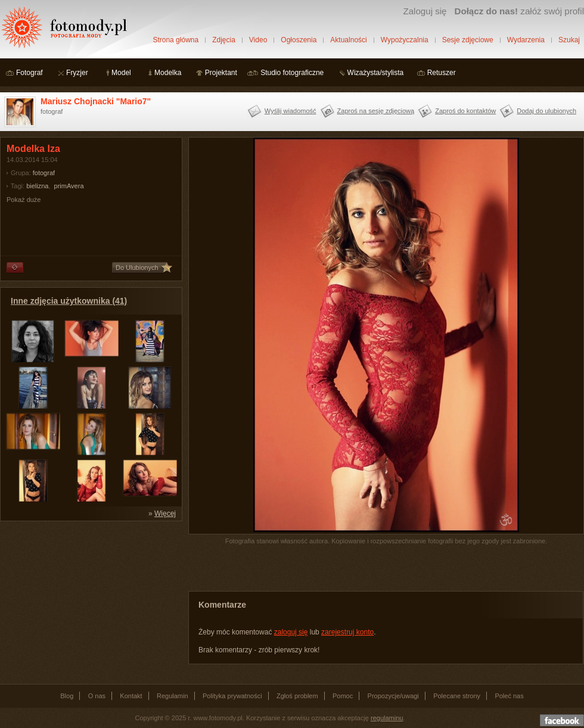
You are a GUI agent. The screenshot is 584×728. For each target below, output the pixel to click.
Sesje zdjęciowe (468, 40)
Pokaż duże (24, 200)
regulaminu (387, 718)
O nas (97, 696)
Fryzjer (77, 73)
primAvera (69, 186)
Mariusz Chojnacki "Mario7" (96, 101)
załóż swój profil (519, 11)
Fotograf (29, 73)
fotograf (44, 173)
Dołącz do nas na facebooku (562, 720)
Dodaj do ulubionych (546, 111)
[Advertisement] (89, 602)
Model (121, 73)
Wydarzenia (526, 40)
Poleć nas (509, 696)
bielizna (37, 186)
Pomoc (343, 696)
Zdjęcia (224, 40)
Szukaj (569, 40)
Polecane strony (457, 696)
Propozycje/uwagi (393, 696)
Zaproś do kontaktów (465, 111)
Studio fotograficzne (292, 73)
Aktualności (348, 40)
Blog (67, 696)
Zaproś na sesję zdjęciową (376, 111)
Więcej (165, 514)
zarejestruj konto (347, 632)
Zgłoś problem (297, 696)
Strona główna (175, 40)
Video (258, 40)
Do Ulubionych (137, 267)
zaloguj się (291, 632)
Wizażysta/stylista (376, 73)
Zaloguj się (425, 11)
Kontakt (131, 696)
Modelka (168, 73)
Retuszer (442, 73)
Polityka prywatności (232, 696)
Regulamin (173, 696)
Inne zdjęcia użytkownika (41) (69, 301)
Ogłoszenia (299, 40)
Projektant (221, 73)
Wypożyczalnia (405, 40)
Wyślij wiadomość (291, 111)
